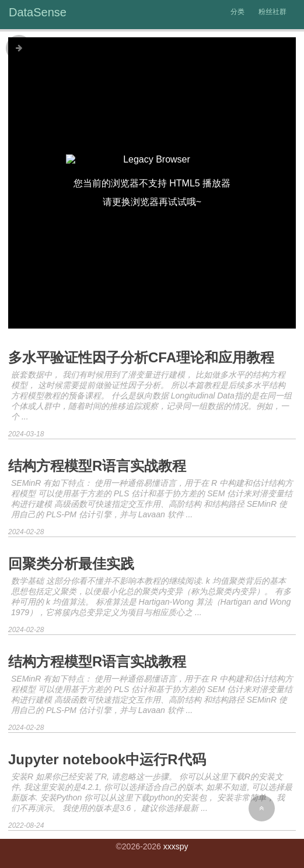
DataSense (38, 12)
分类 (237, 12)
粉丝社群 (272, 12)
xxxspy (176, 846)
